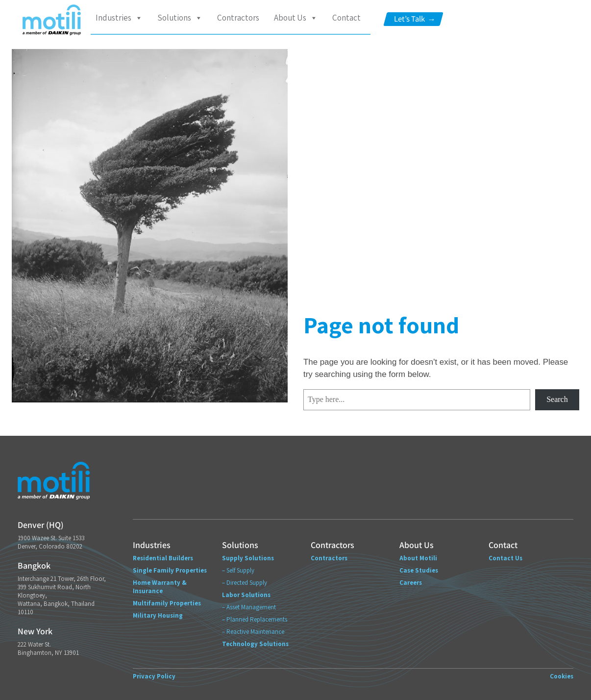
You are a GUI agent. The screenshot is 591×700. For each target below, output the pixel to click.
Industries (119, 18)
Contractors (238, 18)
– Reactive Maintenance (253, 632)
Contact (346, 18)
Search (557, 399)
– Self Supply (238, 570)
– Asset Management (249, 607)
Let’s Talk (415, 19)
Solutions (180, 18)
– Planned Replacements (255, 619)
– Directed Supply (245, 583)
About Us (296, 18)
